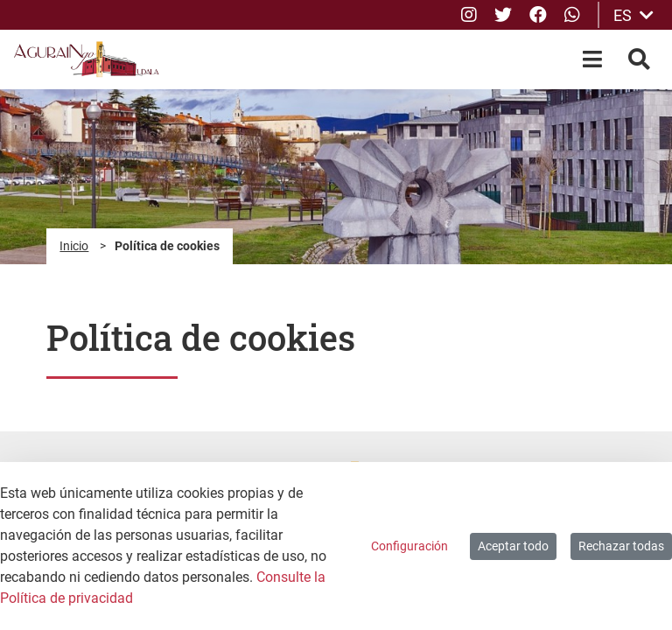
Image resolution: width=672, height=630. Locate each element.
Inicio (74, 246)
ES (633, 15)
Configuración (409, 546)
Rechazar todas (621, 546)
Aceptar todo (513, 546)
